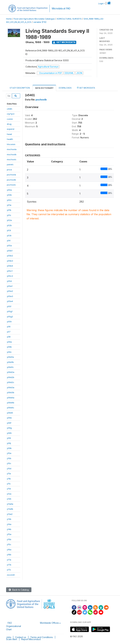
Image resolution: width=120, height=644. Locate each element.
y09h (9, 433)
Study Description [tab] (20, 88)
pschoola (11, 175)
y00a (9, 190)
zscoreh (11, 575)
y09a (9, 342)
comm (10, 119)
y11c (9, 484)
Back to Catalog (19, 590)
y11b (9, 479)
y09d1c (10, 367)
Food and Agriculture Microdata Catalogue (34, 19)
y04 (9, 240)
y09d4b (11, 403)
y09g (9, 428)
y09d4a (11, 398)
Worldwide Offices (49, 623)
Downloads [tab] (65, 88)
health (10, 139)
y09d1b (10, 362)
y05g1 (10, 311)
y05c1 (10, 271)
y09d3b (11, 392)
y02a (9, 220)
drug (9, 124)
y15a (9, 534)
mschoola (12, 149)
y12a (9, 494)
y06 (9, 327)
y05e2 (10, 291)
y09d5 (10, 413)
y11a (9, 473)
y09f (9, 423)
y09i (9, 438)
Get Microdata (64, 42)
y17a (9, 560)
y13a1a (10, 504)
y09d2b (11, 377)
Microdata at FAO (61, 9)
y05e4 (10, 301)
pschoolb (11, 180)
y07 (9, 332)
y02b (9, 225)
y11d (9, 489)
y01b (9, 210)
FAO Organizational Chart (14, 626)
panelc (10, 164)
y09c (9, 352)
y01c (9, 215)
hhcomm (11, 144)
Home (9, 19)
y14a (9, 524)
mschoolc (12, 159)
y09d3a (11, 387)
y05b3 (10, 261)
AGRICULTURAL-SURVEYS (69, 19)
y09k (9, 448)
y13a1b (10, 509)
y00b (9, 195)
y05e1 (10, 286)
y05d (9, 281)
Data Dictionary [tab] (44, 88)
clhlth (10, 109)
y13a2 (10, 514)
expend (11, 129)
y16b (9, 555)
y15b (9, 539)
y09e (9, 418)
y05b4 (10, 266)
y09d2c (11, 382)
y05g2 (10, 317)
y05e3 (10, 296)
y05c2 (10, 276)
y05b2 (10, 256)
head (9, 134)
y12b (9, 499)
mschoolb (12, 154)
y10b (9, 458)
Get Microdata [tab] (86, 88)
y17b (9, 565)
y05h (9, 322)
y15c (9, 544)
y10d (9, 468)
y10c (9, 463)
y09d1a (10, 357)
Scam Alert (12, 639)
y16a (9, 550)
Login (101, 4)
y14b (9, 529)
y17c (9, 570)
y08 (9, 337)
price (9, 170)
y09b (9, 347)
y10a (9, 453)
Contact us (21, 637)
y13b (9, 519)
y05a (9, 245)
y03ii (9, 235)
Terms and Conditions (42, 637)
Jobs (9, 637)
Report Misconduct (31, 639)
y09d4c (11, 408)
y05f (9, 306)
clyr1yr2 (11, 114)
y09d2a (11, 372)
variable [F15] (40, 22)
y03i (9, 230)
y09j (9, 443)
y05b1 (10, 251)
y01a (9, 205)
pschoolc (11, 185)
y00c (9, 200)
